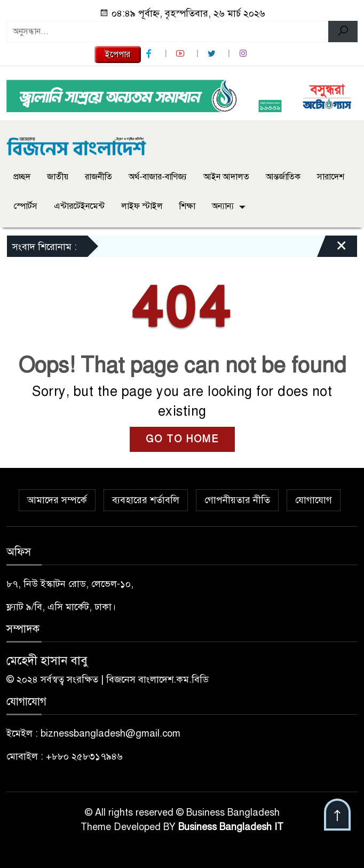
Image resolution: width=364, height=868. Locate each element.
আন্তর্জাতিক (283, 177)
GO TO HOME (182, 439)
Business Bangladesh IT (231, 827)
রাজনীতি (98, 177)
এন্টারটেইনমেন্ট (79, 206)
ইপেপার (118, 54)
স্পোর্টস (25, 206)
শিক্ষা (187, 206)
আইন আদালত (226, 177)
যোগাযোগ (314, 500)
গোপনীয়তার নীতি (237, 500)
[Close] (332, 249)
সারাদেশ (331, 177)
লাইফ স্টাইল (142, 206)
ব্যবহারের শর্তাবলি (146, 500)
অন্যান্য (223, 206)
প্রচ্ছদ (22, 177)
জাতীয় (58, 177)
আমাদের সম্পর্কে (57, 500)
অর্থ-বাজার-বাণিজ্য (158, 177)
